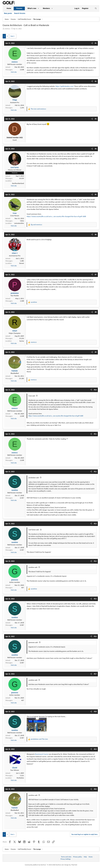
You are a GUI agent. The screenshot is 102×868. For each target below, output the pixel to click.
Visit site (14, 72)
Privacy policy (78, 857)
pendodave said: (34, 478)
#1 (96, 43)
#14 (95, 561)
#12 (95, 472)
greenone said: (33, 642)
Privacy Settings (66, 859)
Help (85, 857)
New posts (8, 13)
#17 (95, 674)
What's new (32, 8)
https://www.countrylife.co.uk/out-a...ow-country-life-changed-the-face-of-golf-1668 (56, 216)
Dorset (22, 263)
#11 (95, 434)
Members (46, 8)
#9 (96, 352)
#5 (96, 195)
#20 (95, 789)
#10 (95, 390)
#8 (96, 312)
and (38, 109)
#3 (96, 119)
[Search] (96, 8)
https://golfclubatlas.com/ (65, 86)
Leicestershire (19, 223)
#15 (95, 599)
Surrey (22, 341)
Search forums (20, 13)
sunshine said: (33, 567)
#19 (95, 749)
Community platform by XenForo (44, 865)
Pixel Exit (74, 865)
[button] (38, 8)
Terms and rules (66, 857)
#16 (95, 636)
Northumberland (18, 183)
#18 (95, 712)
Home (9, 8)
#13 (95, 524)
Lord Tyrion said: (34, 530)
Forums (19, 8)
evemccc (7, 29)
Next (12, 36)
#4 (96, 149)
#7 (96, 275)
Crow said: (32, 396)
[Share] (92, 43)
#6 (96, 235)
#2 (96, 81)
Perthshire (20, 778)
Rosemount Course (42, 754)
